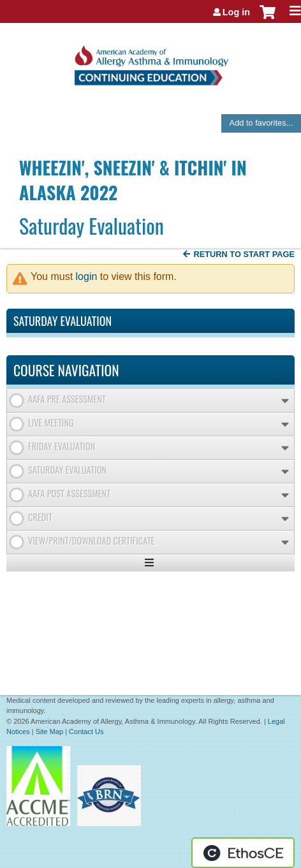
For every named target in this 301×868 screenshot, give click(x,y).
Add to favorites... (261, 123)
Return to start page (244, 254)
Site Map (49, 732)
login (87, 276)
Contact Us (86, 732)
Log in (236, 12)
